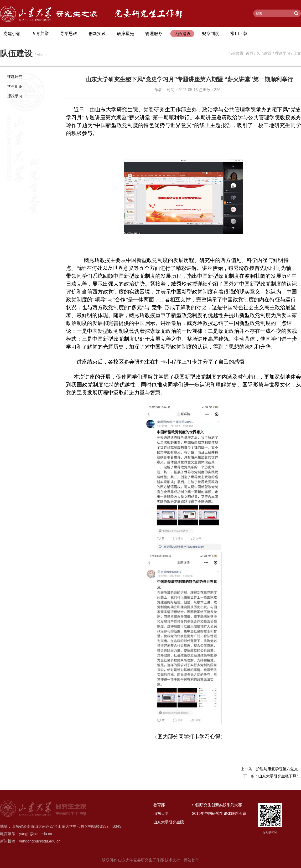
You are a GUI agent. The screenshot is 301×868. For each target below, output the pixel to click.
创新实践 (97, 34)
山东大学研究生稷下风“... (280, 776)
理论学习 (283, 53)
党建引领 (12, 34)
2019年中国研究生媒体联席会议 (219, 814)
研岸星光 (125, 34)
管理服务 (154, 34)
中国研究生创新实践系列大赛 (217, 805)
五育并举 (40, 34)
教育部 (159, 805)
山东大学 (161, 814)
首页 (249, 53)
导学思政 (69, 34)
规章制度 (211, 34)
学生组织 (15, 86)
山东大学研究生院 (169, 822)
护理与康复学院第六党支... (278, 769)
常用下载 (239, 34)
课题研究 (15, 77)
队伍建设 (182, 34)
